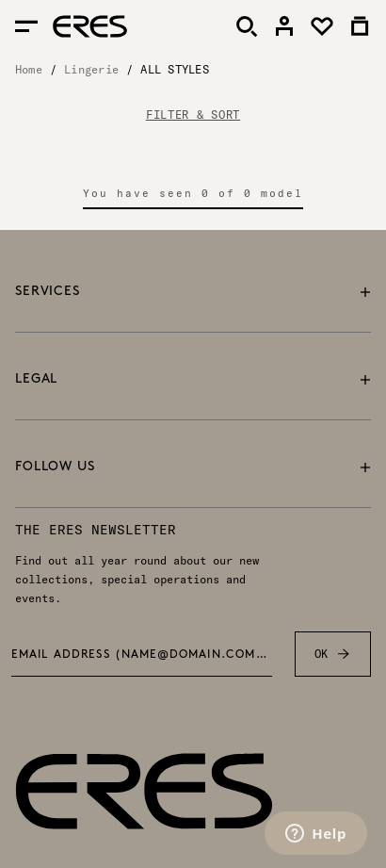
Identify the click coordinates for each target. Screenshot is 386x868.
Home (29, 69)
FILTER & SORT (193, 115)
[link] (284, 26)
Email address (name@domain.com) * (142, 655)
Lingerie (91, 69)
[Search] (247, 26)
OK (333, 654)
